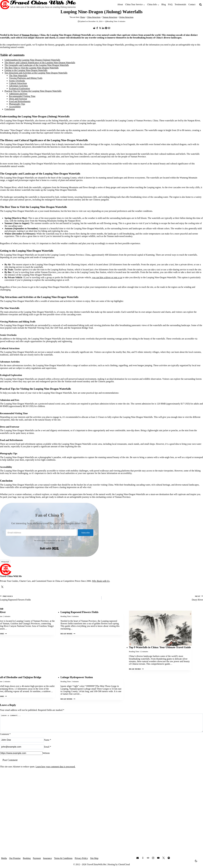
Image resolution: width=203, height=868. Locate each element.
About (120, 4)
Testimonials (180, 4)
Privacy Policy (49, 543)
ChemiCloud (124, 864)
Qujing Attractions (126, 17)
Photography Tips (17, 104)
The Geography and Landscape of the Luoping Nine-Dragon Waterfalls (37, 65)
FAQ (170, 4)
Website (46, 756)
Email (48, 750)
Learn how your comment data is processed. (55, 770)
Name (48, 743)
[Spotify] (169, 858)
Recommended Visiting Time (22, 96)
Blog (164, 4)
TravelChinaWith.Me (97, 864)
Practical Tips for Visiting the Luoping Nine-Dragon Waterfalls (33, 91)
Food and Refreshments (20, 101)
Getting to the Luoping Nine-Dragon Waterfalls (26, 70)
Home (83, 17)
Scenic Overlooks (17, 81)
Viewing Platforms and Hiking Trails (26, 78)
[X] (100, 28)
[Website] (21, 757)
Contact (192, 4)
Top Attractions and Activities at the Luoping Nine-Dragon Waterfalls (36, 73)
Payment (37, 858)
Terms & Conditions (63, 858)
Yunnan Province (30, 35)
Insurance (47, 858)
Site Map (94, 858)
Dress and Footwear (18, 99)
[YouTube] (158, 858)
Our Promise (15, 858)
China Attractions (94, 17)
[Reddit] (94, 28)
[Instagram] (153, 858)
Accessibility (15, 107)
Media (4, 858)
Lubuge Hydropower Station (77, 677)
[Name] (22, 743)
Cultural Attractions (18, 83)
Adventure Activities (18, 86)
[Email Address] (41, 533)
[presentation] (160, 628)
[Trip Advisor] (148, 858)
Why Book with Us (101, 581)
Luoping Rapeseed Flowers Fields (50, 598)
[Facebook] (97, 28)
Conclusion (10, 109)
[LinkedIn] (103, 28)
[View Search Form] (200, 5)
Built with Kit (49, 548)
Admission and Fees (18, 94)
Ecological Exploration (19, 88)
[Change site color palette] (196, 861)
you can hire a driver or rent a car (107, 277)
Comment (5, 737)
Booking (27, 858)
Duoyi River (153, 598)
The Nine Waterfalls (18, 75)
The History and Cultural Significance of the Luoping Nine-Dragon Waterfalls (40, 63)
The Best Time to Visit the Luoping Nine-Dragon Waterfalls (32, 68)
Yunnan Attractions (110, 17)
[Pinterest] (106, 28)
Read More (68, 634)
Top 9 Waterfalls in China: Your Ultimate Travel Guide (160, 647)
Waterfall (5, 562)
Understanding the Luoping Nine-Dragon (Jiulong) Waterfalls (32, 60)
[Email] (109, 28)
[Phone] (143, 858)
